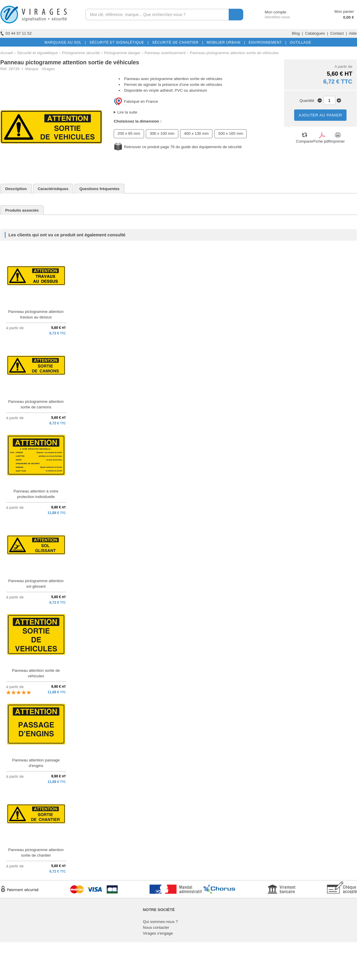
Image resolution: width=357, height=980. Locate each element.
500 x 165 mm (231, 133)
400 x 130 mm (196, 133)
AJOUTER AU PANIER (320, 115)
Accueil (7, 53)
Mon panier (344, 11)
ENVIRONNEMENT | (266, 42)
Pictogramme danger (122, 53)
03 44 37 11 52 (16, 33)
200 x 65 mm (129, 133)
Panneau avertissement (165, 53)
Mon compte (270, 12)
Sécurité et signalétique (38, 53)
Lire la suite (127, 112)
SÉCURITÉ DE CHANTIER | (176, 42)
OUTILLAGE (299, 42)
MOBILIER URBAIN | (225, 42)
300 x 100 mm (162, 133)
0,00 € (348, 17)
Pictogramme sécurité (81, 53)
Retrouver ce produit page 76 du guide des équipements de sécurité (183, 147)
